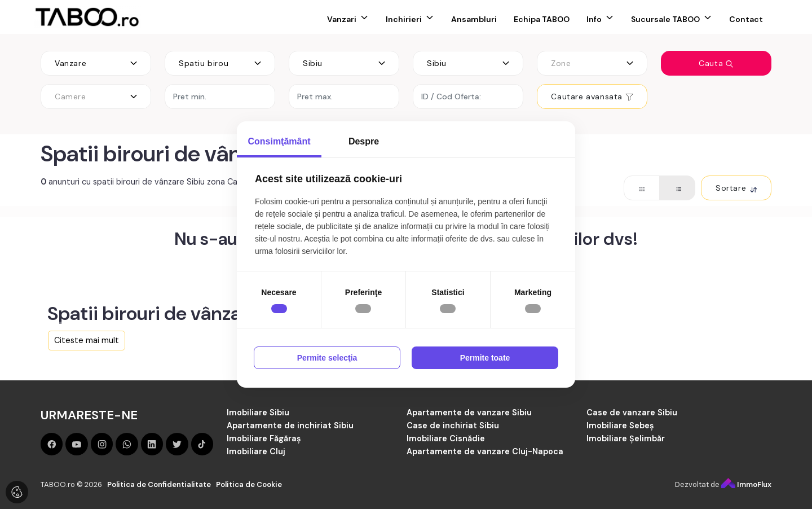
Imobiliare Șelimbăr (626, 438)
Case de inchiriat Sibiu (453, 425)
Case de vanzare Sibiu (632, 413)
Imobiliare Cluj (256, 451)
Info (594, 19)
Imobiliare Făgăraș (264, 438)
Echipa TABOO (542, 19)
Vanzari (342, 19)
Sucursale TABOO (665, 19)
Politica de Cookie (249, 484)
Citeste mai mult (87, 340)
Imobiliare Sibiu (258, 413)
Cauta (716, 63)
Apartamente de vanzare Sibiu (469, 413)
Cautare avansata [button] (592, 96)
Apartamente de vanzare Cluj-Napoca (485, 451)
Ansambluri (474, 19)
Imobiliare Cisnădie (446, 438)
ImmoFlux (746, 484)
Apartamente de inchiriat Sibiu (290, 425)
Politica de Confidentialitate (159, 484)
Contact (746, 19)
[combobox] (96, 63)
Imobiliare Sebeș (620, 425)
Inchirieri (404, 19)
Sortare (736, 188)
